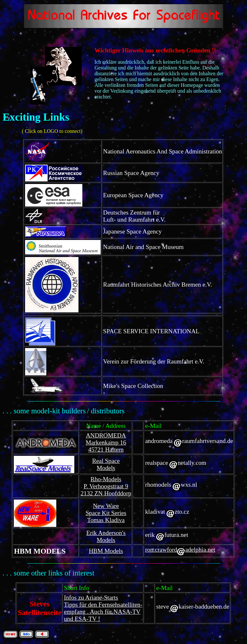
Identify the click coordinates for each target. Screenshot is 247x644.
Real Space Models (106, 464)
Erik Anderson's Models (106, 536)
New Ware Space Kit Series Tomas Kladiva (106, 513)
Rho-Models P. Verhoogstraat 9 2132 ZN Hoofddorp (106, 486)
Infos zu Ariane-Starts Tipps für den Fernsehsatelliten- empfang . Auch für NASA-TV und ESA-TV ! (103, 608)
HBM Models (106, 551)
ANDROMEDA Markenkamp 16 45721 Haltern (106, 442)
